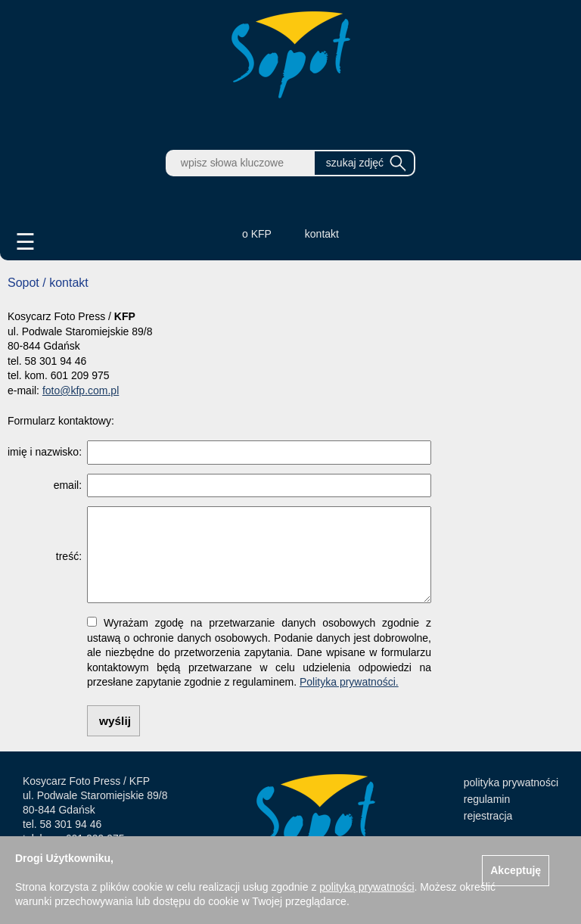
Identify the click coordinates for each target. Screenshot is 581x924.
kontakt (322, 234)
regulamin (487, 799)
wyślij (115, 721)
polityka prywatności (511, 782)
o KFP (257, 234)
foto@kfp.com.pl (81, 390)
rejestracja (488, 816)
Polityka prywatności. (349, 682)
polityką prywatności (367, 887)
